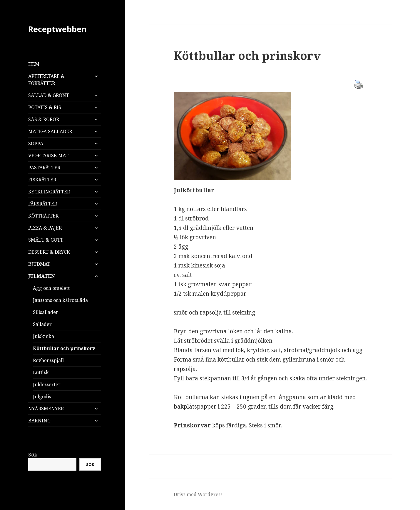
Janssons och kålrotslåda (60, 300)
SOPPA (36, 143)
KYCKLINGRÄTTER (49, 192)
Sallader (42, 324)
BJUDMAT (39, 264)
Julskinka (43, 336)
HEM (34, 64)
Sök (33, 455)
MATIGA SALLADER (50, 131)
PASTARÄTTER (44, 168)
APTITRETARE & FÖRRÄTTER (46, 80)
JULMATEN (42, 276)
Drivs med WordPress (198, 494)
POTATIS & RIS (45, 107)
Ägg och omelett (51, 288)
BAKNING (39, 421)
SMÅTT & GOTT (46, 240)
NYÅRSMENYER (46, 409)
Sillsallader (46, 312)
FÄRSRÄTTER (43, 204)
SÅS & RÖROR (44, 119)
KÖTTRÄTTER (43, 216)
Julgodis (42, 397)
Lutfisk (41, 372)
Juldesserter (47, 384)
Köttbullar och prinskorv (64, 348)
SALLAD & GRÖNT (49, 95)
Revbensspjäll (48, 360)
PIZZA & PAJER (45, 228)
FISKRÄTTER (42, 180)
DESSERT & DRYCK (49, 252)
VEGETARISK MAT (48, 155)
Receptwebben (57, 29)
